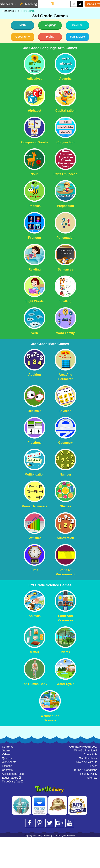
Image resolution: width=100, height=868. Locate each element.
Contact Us (90, 754)
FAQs (94, 766)
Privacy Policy (89, 774)
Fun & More (78, 37)
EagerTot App (11, 778)
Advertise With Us (86, 762)
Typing (50, 37)
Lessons (7, 766)
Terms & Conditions (85, 770)
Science (78, 25)
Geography (23, 37)
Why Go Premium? (86, 750)
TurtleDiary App (12, 781)
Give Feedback (88, 758)
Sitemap (92, 778)
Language (50, 25)
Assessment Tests (13, 774)
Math (23, 25)
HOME (5, 11)
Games (6, 750)
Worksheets (9, 762)
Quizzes (7, 758)
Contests (7, 770)
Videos (6, 754)
